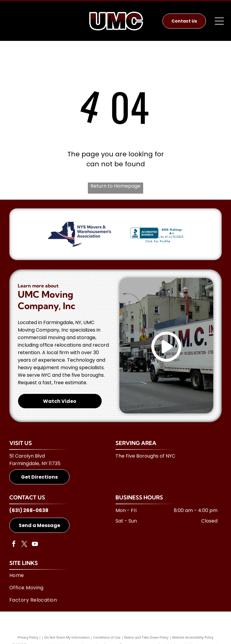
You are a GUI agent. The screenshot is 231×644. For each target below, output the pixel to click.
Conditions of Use (107, 637)
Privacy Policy (28, 637)
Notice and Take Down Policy (146, 637)
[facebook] (14, 545)
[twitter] (24, 545)
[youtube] (35, 545)
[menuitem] (113, 575)
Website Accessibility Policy (193, 637)
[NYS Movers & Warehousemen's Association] (80, 234)
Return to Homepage (115, 186)
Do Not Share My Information (67, 637)
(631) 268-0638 (29, 510)
